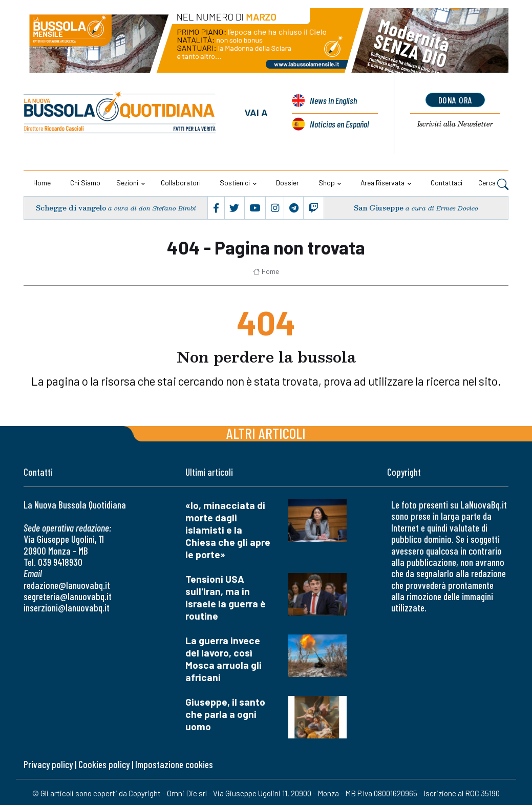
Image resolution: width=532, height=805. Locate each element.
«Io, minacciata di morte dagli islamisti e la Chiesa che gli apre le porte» (228, 530)
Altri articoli (266, 433)
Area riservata (382, 183)
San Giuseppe (378, 208)
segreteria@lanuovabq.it (68, 596)
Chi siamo (85, 183)
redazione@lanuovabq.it (67, 585)
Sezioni (127, 183)
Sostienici (235, 183)
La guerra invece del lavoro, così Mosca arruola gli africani (224, 659)
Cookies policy (104, 764)
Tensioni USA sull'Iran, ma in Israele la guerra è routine (226, 597)
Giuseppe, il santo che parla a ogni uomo (225, 714)
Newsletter (455, 124)
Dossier (288, 183)
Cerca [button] (493, 184)
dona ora (455, 100)
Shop (327, 183)
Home (42, 183)
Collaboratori (181, 183)
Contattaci (446, 183)
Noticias (339, 124)
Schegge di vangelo (71, 208)
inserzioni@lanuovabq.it (67, 608)
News (333, 100)
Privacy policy (48, 764)
